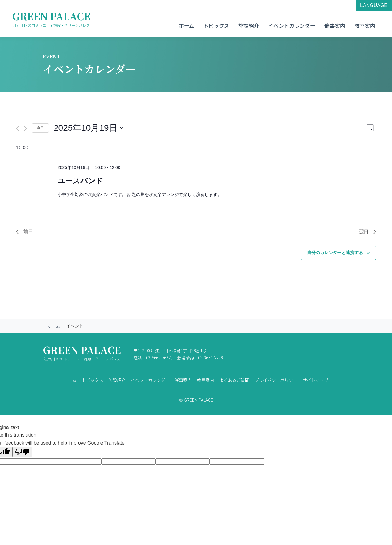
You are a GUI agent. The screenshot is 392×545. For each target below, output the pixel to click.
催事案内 (335, 26)
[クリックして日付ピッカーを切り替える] (89, 128)
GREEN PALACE (51, 19)
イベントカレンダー (292, 26)
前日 (24, 232)
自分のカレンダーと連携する (335, 253)
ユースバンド (80, 181)
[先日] (18, 128)
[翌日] (26, 128)
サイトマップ (315, 380)
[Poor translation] (22, 452)
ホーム (187, 26)
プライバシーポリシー (276, 380)
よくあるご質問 (234, 380)
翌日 (367, 232)
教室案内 (365, 26)
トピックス (216, 26)
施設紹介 (249, 26)
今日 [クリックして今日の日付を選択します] (40, 128)
